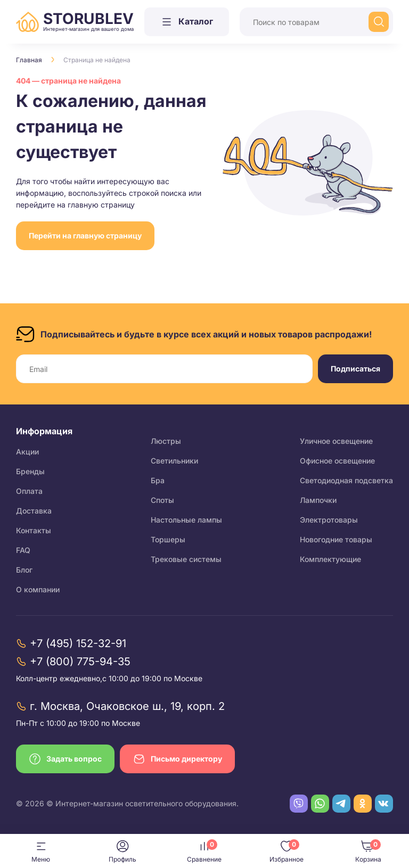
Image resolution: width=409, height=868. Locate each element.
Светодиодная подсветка (346, 480)
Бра (158, 480)
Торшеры (168, 539)
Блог (24, 570)
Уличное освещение (336, 441)
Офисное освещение (337, 461)
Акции (27, 452)
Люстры (166, 441)
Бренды (30, 471)
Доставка (34, 511)
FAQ (23, 550)
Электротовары (329, 520)
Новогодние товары (336, 539)
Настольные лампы (186, 520)
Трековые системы (186, 559)
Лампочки (318, 500)
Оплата (29, 491)
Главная (29, 60)
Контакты (34, 530)
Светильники (174, 461)
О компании (38, 589)
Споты (162, 500)
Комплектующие (330, 559)
